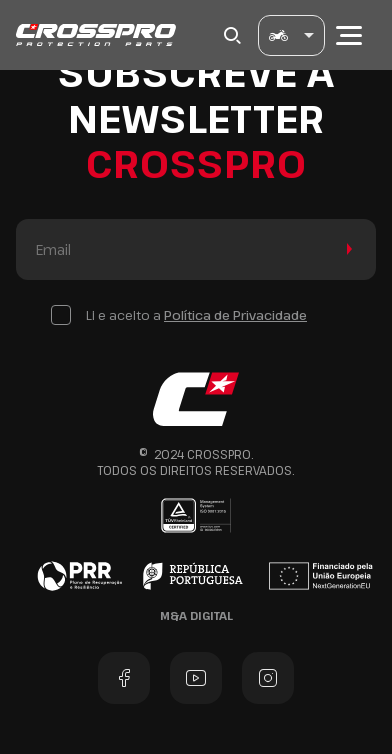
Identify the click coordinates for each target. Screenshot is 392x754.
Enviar (345, 249)
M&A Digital (196, 615)
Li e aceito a (196, 315)
